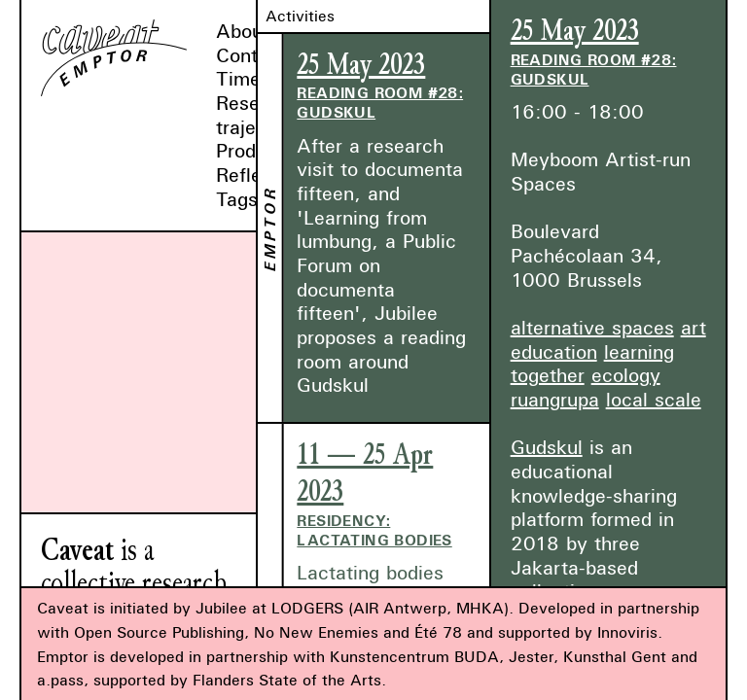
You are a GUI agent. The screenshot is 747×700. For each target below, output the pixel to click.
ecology (626, 375)
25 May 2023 (361, 64)
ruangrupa (555, 399)
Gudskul (547, 447)
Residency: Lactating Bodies (374, 530)
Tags (237, 199)
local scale (654, 399)
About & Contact (253, 43)
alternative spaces (592, 327)
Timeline (254, 78)
